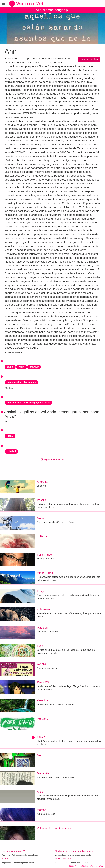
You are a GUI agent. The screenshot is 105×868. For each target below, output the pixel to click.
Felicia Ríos (44, 555)
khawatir (34, 367)
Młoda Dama (45, 573)
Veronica (42, 700)
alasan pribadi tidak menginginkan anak (28, 402)
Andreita (42, 482)
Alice (40, 792)
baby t (41, 737)
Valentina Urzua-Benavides (54, 828)
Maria (40, 518)
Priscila (41, 500)
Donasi (6, 859)
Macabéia (43, 773)
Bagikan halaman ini (52, 460)
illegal (10, 436)
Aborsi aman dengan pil (52, 10)
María (41, 755)
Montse (42, 810)
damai (10, 367)
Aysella (41, 664)
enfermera (43, 609)
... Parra (42, 536)
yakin (22, 367)
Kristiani (11, 451)
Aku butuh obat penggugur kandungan (74, 851)
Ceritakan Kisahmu (89, 59)
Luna (40, 646)
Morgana (43, 719)
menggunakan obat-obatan (21, 382)
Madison (42, 628)
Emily (40, 591)
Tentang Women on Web (15, 851)
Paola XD (43, 682)
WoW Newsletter (63, 859)
